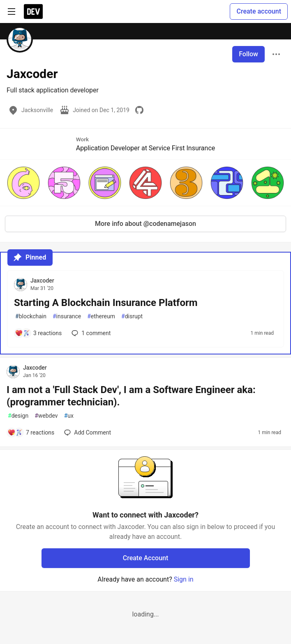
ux (69, 416)
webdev (46, 416)
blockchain (31, 316)
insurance (67, 316)
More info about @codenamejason (145, 224)
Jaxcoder (42, 281)
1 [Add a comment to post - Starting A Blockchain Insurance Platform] (90, 333)
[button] (24, 183)
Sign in (184, 579)
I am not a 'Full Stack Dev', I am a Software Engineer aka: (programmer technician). (131, 396)
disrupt (132, 316)
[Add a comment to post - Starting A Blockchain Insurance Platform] (38, 333)
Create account (259, 11)
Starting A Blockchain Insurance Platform (106, 303)
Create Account (146, 558)
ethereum (101, 316)
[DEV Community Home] (33, 11)
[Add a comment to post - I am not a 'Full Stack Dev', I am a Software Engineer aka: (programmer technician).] (31, 432)
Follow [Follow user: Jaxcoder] (248, 54)
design (18, 416)
